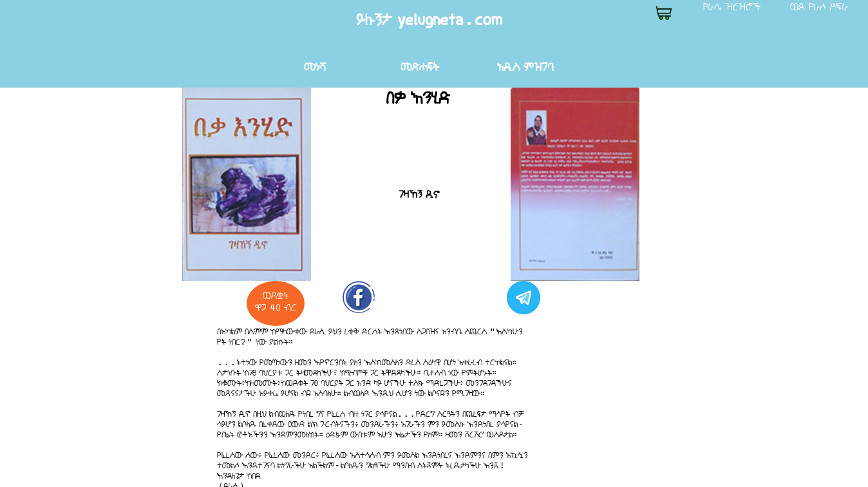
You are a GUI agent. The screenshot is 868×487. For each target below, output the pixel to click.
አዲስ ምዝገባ (525, 67)
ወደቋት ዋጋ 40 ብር (276, 301)
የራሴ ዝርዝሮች (732, 6)
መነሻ (315, 67)
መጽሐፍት (420, 67)
